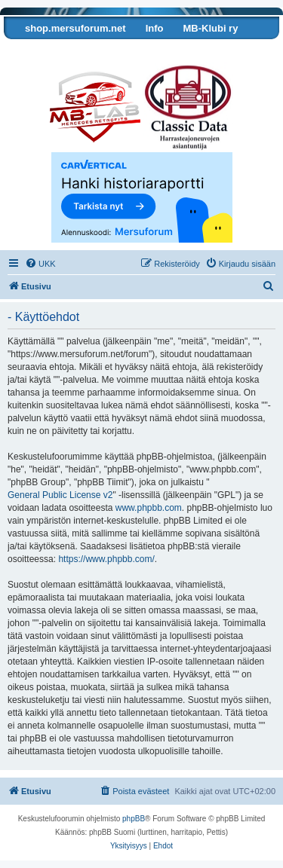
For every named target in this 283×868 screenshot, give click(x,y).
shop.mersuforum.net (75, 28)
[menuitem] (40, 264)
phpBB (134, 819)
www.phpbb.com (149, 508)
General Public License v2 (60, 495)
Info (155, 28)
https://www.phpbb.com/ (106, 559)
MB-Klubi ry (210, 28)
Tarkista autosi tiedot (63, 51)
